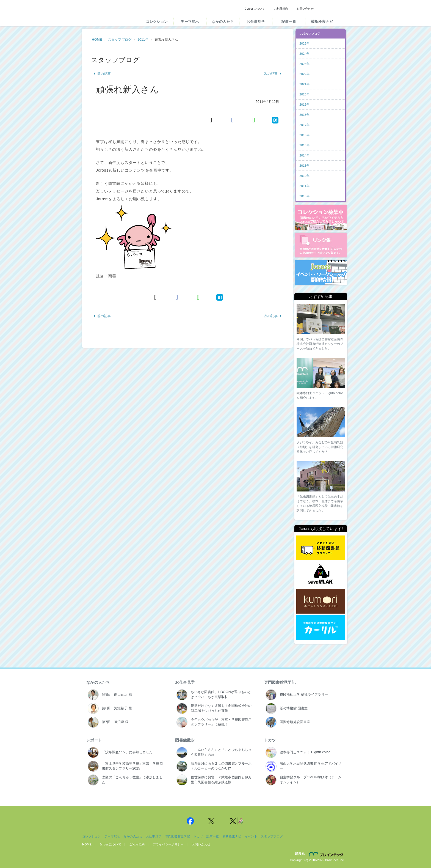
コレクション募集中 (321, 218)
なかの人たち (223, 22)
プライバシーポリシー (168, 844)
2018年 (304, 115)
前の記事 (102, 74)
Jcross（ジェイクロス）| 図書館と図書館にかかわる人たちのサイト (109, 15)
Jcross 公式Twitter (212, 821)
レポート (94, 740)
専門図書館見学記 (280, 682)
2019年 (304, 105)
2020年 (304, 94)
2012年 (304, 176)
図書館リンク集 (321, 245)
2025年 (304, 43)
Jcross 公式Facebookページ (190, 821)
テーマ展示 (190, 22)
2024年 (304, 54)
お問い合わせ (305, 9)
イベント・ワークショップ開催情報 (321, 273)
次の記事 (273, 74)
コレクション (157, 22)
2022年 (304, 74)
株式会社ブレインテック (327, 854)
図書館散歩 (185, 740)
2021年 (304, 84)
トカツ (270, 740)
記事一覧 (289, 22)
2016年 (304, 135)
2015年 (304, 145)
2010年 (304, 196)
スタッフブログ (120, 40)
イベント (251, 836)
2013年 (304, 166)
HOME (97, 40)
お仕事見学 (256, 22)
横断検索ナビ (322, 22)
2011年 (143, 40)
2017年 (304, 125)
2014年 (304, 155)
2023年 (304, 64)
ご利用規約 (281, 9)
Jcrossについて (255, 9)
